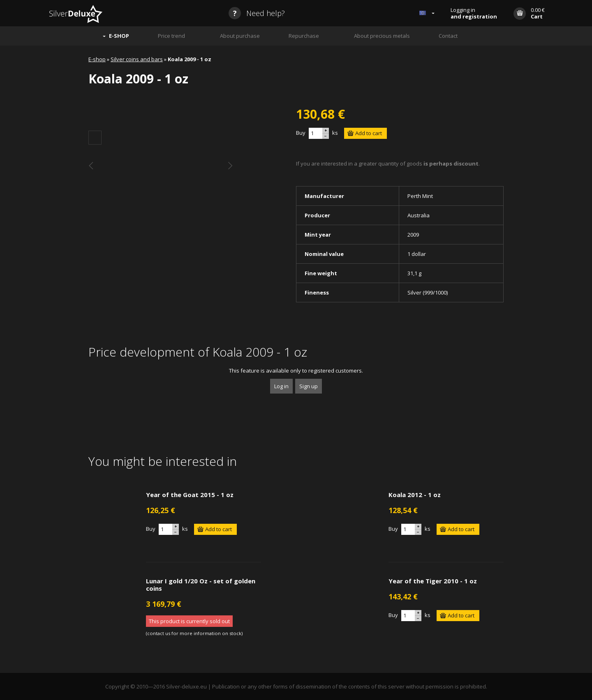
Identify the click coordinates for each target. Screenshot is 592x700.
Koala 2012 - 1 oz (415, 495)
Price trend (171, 36)
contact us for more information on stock (194, 633)
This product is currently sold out (189, 621)
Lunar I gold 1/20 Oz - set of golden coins (201, 585)
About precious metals (382, 36)
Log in (281, 386)
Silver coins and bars (137, 59)
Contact (448, 36)
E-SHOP (119, 36)
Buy (301, 133)
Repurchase (304, 36)
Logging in (474, 13)
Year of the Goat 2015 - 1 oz (190, 495)
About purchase (240, 36)
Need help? (257, 13)
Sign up (309, 386)
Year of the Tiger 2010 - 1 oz (433, 581)
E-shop (97, 59)
